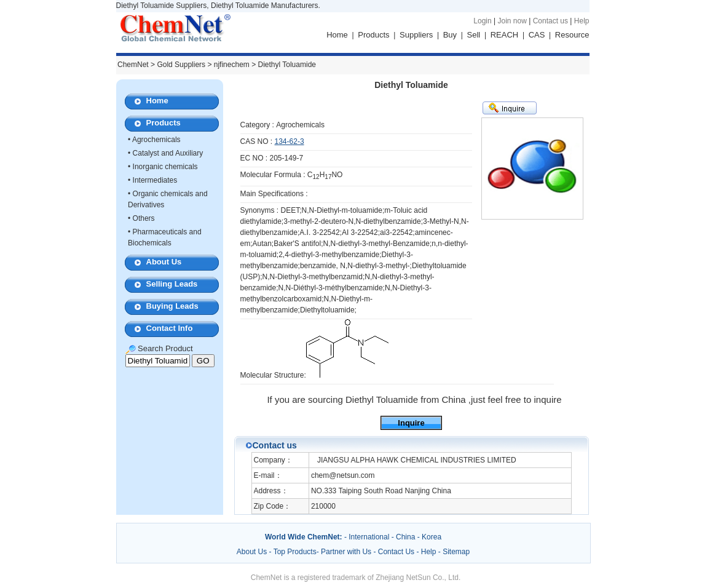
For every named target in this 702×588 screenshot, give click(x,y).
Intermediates (155, 180)
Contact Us (396, 552)
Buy (450, 35)
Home (337, 35)
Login (482, 21)
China (405, 537)
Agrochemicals (156, 140)
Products (373, 35)
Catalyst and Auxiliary (168, 153)
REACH (505, 35)
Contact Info (170, 328)
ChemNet (133, 65)
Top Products (295, 552)
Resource (572, 35)
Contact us (550, 21)
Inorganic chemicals (165, 167)
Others (144, 218)
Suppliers (416, 35)
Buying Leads (172, 306)
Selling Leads (172, 284)
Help (582, 21)
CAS (537, 35)
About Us (164, 262)
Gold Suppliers (181, 65)
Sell (474, 35)
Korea (432, 537)
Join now (512, 21)
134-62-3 (290, 141)
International (369, 537)
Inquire (411, 423)
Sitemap (456, 552)
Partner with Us (347, 552)
